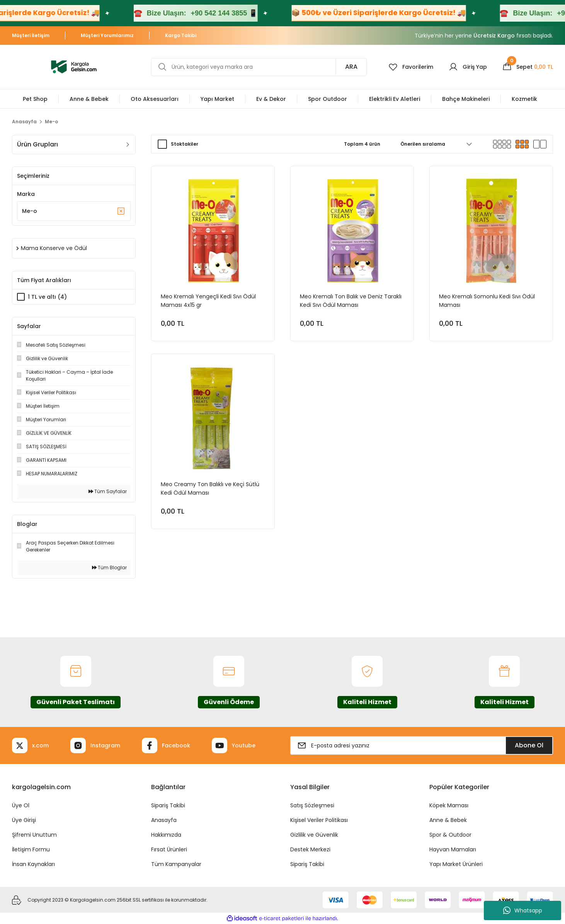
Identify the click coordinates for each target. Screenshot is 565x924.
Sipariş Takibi (168, 805)
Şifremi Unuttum (34, 835)
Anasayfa (164, 820)
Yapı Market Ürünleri (456, 864)
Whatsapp (523, 910)
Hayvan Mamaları (453, 849)
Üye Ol (21, 805)
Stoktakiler (185, 144)
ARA (351, 67)
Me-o (51, 122)
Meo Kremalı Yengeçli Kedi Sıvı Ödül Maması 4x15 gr (208, 301)
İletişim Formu (31, 849)
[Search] (259, 67)
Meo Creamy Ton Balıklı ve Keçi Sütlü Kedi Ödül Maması (210, 488)
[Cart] (528, 67)
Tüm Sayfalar (108, 491)
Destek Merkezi (310, 849)
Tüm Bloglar (109, 568)
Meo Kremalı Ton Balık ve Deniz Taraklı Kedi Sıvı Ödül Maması (351, 301)
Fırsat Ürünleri (169, 849)
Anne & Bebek (448, 820)
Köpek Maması (449, 805)
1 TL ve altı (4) (47, 297)
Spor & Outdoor (450, 835)
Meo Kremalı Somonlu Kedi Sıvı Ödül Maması (487, 301)
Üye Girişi (24, 820)
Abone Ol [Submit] (529, 745)
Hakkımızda (166, 835)
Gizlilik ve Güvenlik (314, 835)
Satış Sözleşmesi (312, 805)
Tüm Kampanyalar (176, 864)
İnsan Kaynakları (33, 864)
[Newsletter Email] (422, 745)
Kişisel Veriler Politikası (319, 820)
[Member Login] (468, 67)
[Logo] (74, 66)
